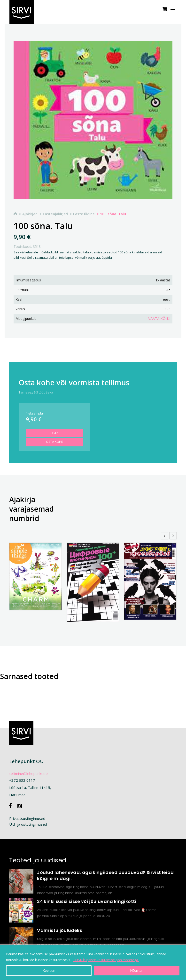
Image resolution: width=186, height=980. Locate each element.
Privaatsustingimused (27, 818)
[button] (173, 536)
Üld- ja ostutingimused (28, 824)
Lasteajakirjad (55, 214)
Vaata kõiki (159, 318)
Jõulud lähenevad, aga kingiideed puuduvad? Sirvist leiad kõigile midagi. (105, 875)
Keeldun (49, 970)
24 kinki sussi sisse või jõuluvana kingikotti (87, 901)
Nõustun (137, 970)
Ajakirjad (30, 214)
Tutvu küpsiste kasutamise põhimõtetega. (106, 960)
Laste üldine (84, 214)
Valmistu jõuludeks (59, 930)
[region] (93, 962)
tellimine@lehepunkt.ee (28, 773)
